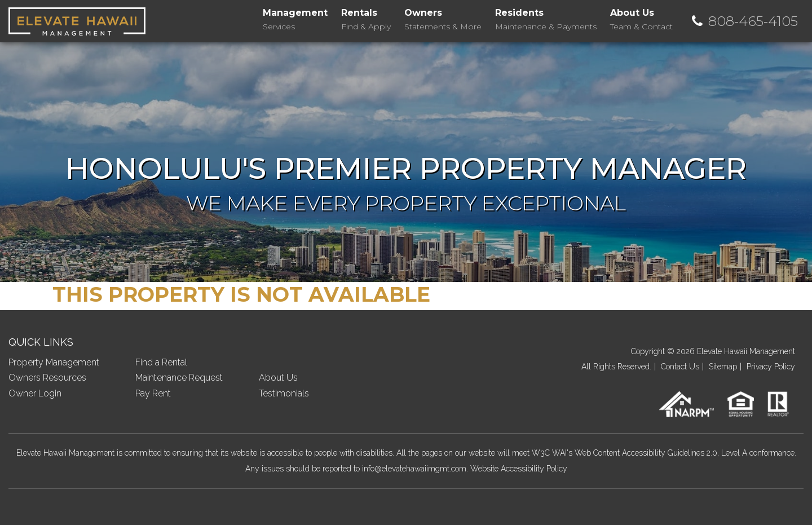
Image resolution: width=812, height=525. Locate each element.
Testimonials (284, 393)
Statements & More (443, 19)
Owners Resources (47, 378)
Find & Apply (366, 19)
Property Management (54, 362)
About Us (278, 378)
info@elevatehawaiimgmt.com (414, 469)
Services (295, 19)
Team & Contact (641, 19)
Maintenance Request (179, 378)
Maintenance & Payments (546, 19)
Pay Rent (153, 393)
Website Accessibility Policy (519, 469)
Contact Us (680, 367)
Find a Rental (161, 362)
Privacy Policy (771, 367)
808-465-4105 (753, 21)
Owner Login (35, 393)
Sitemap (723, 367)
